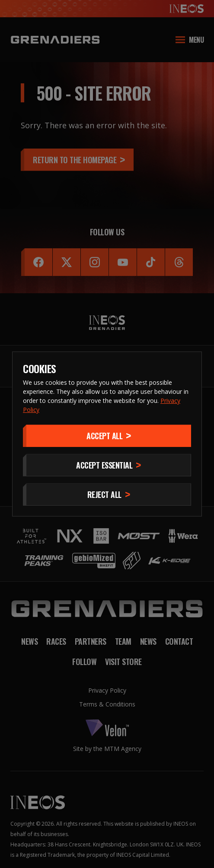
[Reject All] (107, 494)
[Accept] (107, 436)
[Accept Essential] (107, 465)
